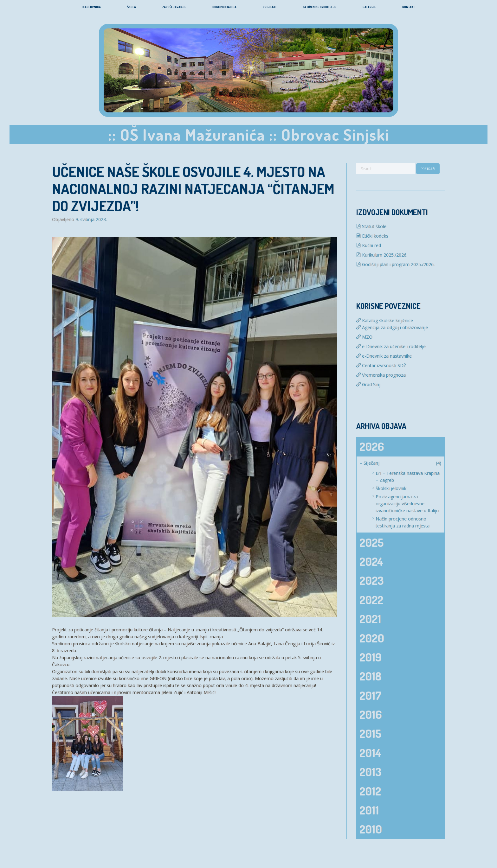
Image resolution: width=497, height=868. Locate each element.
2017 (370, 695)
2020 (372, 638)
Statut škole (371, 226)
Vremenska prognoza (381, 375)
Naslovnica (92, 7)
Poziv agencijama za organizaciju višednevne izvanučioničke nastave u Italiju (407, 504)
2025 (371, 542)
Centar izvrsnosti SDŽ (381, 365)
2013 (370, 772)
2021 (370, 619)
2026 (372, 446)
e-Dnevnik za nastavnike (384, 356)
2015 (370, 733)
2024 (371, 561)
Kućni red (369, 245)
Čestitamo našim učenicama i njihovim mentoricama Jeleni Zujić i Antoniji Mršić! (134, 692)
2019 (371, 657)
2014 (370, 753)
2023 (371, 580)
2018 (370, 676)
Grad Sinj (368, 384)
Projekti (270, 7)
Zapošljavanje (174, 7)
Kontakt (409, 7)
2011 (369, 810)
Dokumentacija (224, 7)
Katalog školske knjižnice (385, 320)
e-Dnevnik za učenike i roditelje (391, 346)
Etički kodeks (372, 236)
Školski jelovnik (391, 488)
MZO (364, 337)
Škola (132, 7)
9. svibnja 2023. (91, 220)
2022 (371, 600)
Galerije (369, 7)
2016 (371, 714)
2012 (370, 791)
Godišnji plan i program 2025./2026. (395, 264)
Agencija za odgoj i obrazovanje (392, 327)
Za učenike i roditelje (319, 7)
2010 (371, 829)
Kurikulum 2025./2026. (382, 255)
